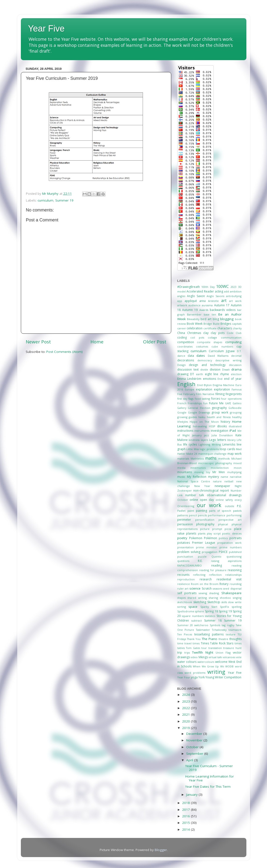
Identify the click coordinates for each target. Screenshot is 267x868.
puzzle (202, 556)
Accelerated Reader (200, 291)
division (215, 369)
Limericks (229, 444)
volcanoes (229, 657)
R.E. (200, 561)
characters (225, 328)
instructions (185, 431)
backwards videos (223, 310)
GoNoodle (235, 408)
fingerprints (234, 394)
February (189, 394)
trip (180, 653)
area (202, 301)
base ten (210, 314)
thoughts (235, 639)
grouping (236, 412)
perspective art (230, 520)
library (231, 440)
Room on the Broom (205, 584)
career (182, 328)
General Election (199, 408)
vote (239, 657)
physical (223, 524)
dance (181, 356)
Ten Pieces (185, 634)
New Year (202, 486)
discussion (235, 365)
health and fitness (219, 417)
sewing (203, 593)
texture (231, 634)
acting (219, 291)
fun (205, 403)
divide (204, 369)
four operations (231, 399)
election (236, 374)
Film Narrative (205, 394)
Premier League (204, 543)
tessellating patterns (209, 634)
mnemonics (198, 468)
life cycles (190, 444)
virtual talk (215, 657)
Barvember (194, 314)
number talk (195, 495)
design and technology (207, 365)
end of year (233, 379)
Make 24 (192, 454)
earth (199, 374)
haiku (202, 417)
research (206, 579)
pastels (237, 511)
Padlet (181, 511)
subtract (197, 621)
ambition (236, 291)
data (191, 356)
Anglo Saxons (215, 296)
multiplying (234, 472)
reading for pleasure (213, 570)
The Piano (210, 639)
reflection (215, 575)
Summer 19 (64, 200)
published (235, 552)
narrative (236, 477)
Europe (190, 389)
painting (202, 511)
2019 (186, 728)
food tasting (202, 399)
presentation (186, 547)
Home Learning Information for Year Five (210, 778)
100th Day (208, 287)
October (183, 500)
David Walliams (218, 356)
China (181, 333)
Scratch (207, 588)
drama (236, 369)
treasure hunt (232, 648)
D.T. (239, 351)
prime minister (206, 547)
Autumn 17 (222, 305)
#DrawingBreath (189, 287)
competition (186, 342)
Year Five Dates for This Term (208, 787)
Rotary (224, 584)
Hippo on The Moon (204, 422)
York (202, 677)
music (181, 477)
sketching (200, 602)
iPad (233, 430)
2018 (186, 803)
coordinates (185, 346)
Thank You (194, 639)
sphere (199, 611)
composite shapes (210, 342)
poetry (182, 538)
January (197, 435)
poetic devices (232, 533)
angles (181, 296)
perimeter (184, 520)
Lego (213, 440)
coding (182, 337)
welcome (221, 662)
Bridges (226, 324)
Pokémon (210, 538)
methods (224, 458)
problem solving (189, 552)
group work (220, 412)
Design (182, 365)
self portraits (187, 593)
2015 (186, 823)
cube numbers (222, 346)
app (180, 301)
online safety (224, 500)
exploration (222, 389)
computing (233, 342)
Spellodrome (186, 611)
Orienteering (186, 506)
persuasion (185, 524)
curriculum (45, 200)
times (196, 643)
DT (192, 374)
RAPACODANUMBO (190, 565)
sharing (213, 598)
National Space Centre (194, 481)
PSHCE (223, 552)
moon (238, 468)
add (227, 291)
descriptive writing (228, 360)
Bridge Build (211, 324)
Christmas (194, 333)
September (195, 754)
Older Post (155, 342)
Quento (216, 556)
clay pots (218, 333)
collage (212, 337)
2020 (186, 721)
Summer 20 (185, 625)
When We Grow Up (206, 666)
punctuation (185, 556)
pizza (228, 529)
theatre (223, 639)
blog (216, 319)
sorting (182, 607)
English (186, 384)
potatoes (184, 543)
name (224, 477)
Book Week (195, 324)
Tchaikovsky (219, 630)
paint (191, 511)
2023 (234, 287)
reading (217, 565)
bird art (206, 319)
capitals (237, 324)
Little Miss (193, 449)
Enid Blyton (204, 385)
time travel (184, 643)
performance (217, 515)
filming (220, 394)
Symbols (215, 625)
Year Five (46, 28)
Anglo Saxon (196, 296)
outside (230, 506)
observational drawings (224, 495)
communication (231, 337)
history (225, 422)
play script (214, 533)
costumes (202, 346)
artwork (182, 305)
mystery (214, 477)
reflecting (199, 575)
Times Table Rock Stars (217, 643)
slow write (235, 602)
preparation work (229, 543)
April (190, 760)
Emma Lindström (189, 379)
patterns (183, 515)
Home (97, 342)
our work (209, 505)
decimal (236, 356)
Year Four (184, 677)
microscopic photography (215, 463)
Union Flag (223, 653)
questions (183, 561)
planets (191, 533)
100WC (222, 286)
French (182, 403)
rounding (236, 584)
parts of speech (220, 511)
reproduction (186, 579)
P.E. (239, 506)
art (224, 300)
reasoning (235, 570)
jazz (206, 435)
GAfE (228, 403)
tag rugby (228, 625)
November (195, 740)
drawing (183, 374)
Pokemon (196, 538)
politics (223, 538)
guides (193, 417)
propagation (210, 552)
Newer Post (38, 342)
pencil (193, 515)
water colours (187, 662)
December (195, 734)
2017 (186, 810)
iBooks (222, 426)
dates (201, 356)
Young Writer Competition (223, 677)
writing (216, 672)
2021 (186, 714)
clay (206, 333)
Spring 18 (211, 611)
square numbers (193, 616)
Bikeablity (193, 319)
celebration (195, 328)
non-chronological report (211, 491)
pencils (202, 515)
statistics (210, 616)
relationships (233, 575)
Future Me (216, 403)
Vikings (203, 657)
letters (222, 440)
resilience (184, 584)
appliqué (191, 301)
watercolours (206, 662)
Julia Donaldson (222, 435)
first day (182, 399)
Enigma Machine (223, 385)
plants (202, 533)
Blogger (161, 850)
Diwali (226, 369)
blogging (227, 319)
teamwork (235, 630)
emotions (210, 379)
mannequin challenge (212, 454)
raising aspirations (226, 561)
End (220, 379)
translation (215, 648)
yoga (194, 677)
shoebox (225, 598)
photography (205, 524)
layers (204, 440)
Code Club (234, 333)
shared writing (197, 598)
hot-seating (200, 426)
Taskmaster (203, 630)
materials (183, 458)
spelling (237, 607)
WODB (229, 666)
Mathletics (197, 458)
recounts (183, 575)
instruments (202, 431)
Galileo (237, 403)
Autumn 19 (190, 310)
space (193, 607)
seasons (217, 588)
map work (235, 454)
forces (216, 399)
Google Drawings (199, 412)
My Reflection (197, 477)
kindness (194, 440)
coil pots (197, 337)
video (194, 657)
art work (235, 301)
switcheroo (201, 625)
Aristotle (213, 301)
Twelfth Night (203, 652)
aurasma (207, 305)
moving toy (202, 472)
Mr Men (219, 472)
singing (237, 598)
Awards (204, 310)
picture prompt (211, 529)
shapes (182, 598)
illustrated (235, 426)
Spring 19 (225, 611)
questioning (234, 556)
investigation (219, 431)
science (195, 588)
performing (234, 515)
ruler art (183, 588)
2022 (186, 708)
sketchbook (185, 602)
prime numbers (231, 547)
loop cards (227, 449)
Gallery (182, 408)
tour (204, 648)
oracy (238, 500)
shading (214, 593)
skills (224, 602)
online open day (202, 500)
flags (191, 399)
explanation (204, 389)
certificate (210, 328)
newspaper (222, 486)
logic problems (209, 449)
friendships (195, 403)
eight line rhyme (217, 374)
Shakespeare (231, 593)
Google (182, 412)
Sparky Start (209, 607)
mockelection (220, 468)
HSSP (212, 426)
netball (229, 481)
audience (194, 305)
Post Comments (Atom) (65, 352)
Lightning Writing (210, 444)
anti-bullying (234, 296)
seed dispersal (232, 588)
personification (205, 520)
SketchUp (214, 602)
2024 (186, 695)
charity (237, 328)
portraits (235, 538)
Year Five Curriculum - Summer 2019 (209, 768)
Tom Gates (193, 648)
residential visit (229, 579)
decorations (186, 360)
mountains (185, 472)
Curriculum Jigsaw (222, 351)
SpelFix (225, 607)
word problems (195, 673)
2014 (186, 829)
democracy (205, 360)
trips (187, 653)
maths (211, 458)
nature (217, 481)
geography (219, 408)
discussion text (188, 369)
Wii (222, 666)
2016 (186, 816)
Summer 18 (213, 621)
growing (182, 417)
